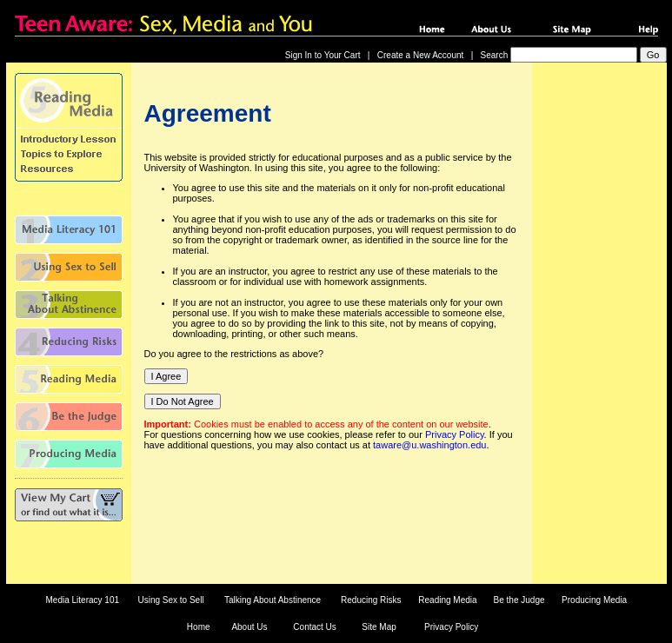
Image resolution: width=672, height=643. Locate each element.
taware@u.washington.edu (429, 445)
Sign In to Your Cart (323, 55)
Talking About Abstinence (273, 600)
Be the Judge (519, 600)
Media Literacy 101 (83, 600)
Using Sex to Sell (170, 600)
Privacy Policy (455, 434)
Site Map (379, 627)
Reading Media (447, 600)
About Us (249, 627)
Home (199, 627)
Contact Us (314, 627)
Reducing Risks (371, 600)
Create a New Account (421, 55)
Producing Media (594, 600)
